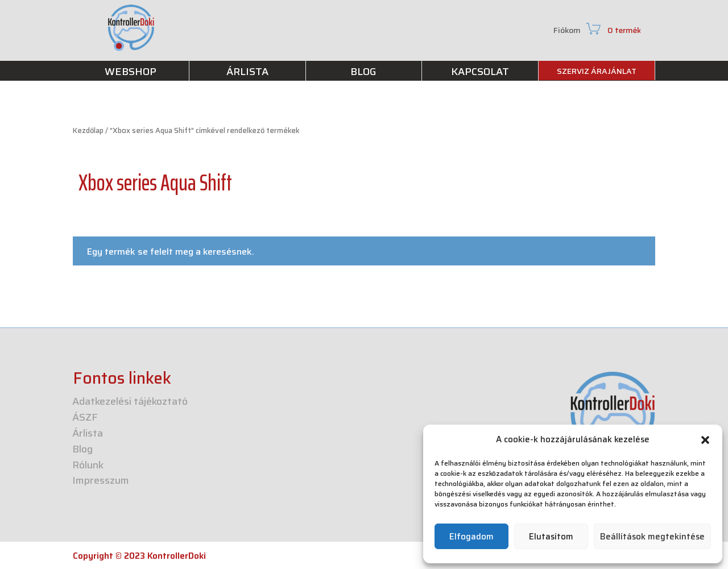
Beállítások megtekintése (652, 537)
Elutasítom (551, 537)
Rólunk (88, 466)
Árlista (88, 435)
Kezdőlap (88, 130)
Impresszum (101, 482)
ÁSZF (85, 419)
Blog (82, 450)
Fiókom (567, 31)
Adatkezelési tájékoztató (130, 403)
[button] (705, 440)
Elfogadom (471, 537)
